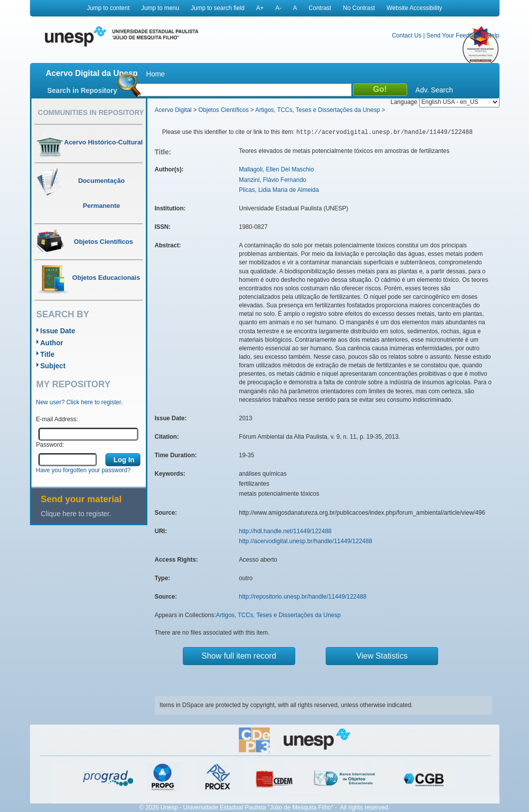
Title (48, 354)
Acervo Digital (173, 110)
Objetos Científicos (224, 110)
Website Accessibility (414, 8)
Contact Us (406, 35)
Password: (50, 445)
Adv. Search (434, 90)
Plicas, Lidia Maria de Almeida (279, 190)
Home (156, 74)
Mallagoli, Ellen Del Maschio (276, 169)
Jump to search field (218, 8)
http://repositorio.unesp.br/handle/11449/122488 (303, 597)
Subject (53, 366)
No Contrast (359, 8)
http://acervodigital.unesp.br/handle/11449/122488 (305, 541)
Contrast (320, 8)
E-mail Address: (57, 419)
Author (52, 343)
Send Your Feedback (454, 35)
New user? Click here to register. (79, 402)
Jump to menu (160, 8)
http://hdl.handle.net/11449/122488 (285, 531)
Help (493, 35)
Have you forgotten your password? (83, 470)
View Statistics (382, 656)
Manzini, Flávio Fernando (272, 180)
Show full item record (239, 656)
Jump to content (108, 8)
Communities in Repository (91, 112)
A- (278, 8)
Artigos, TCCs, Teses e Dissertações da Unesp (318, 110)
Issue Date (58, 331)
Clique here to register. (76, 514)
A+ (260, 8)
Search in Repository (82, 90)
